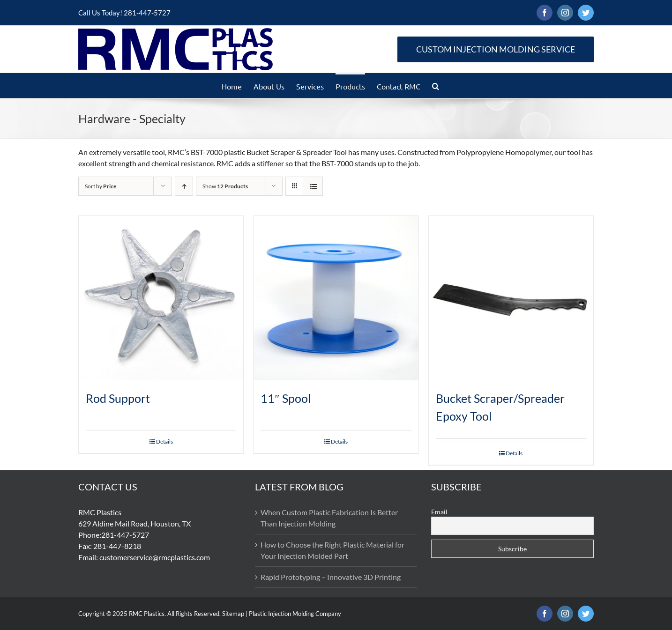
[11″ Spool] (336, 298)
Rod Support (118, 398)
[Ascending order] (184, 186)
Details (164, 441)
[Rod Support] (161, 298)
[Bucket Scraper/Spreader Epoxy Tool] (511, 298)
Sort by (101, 186)
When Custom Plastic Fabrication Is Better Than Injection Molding (329, 518)
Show (225, 186)
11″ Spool (285, 398)
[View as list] (313, 186)
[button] (436, 85)
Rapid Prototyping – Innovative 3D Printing (331, 577)
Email (439, 512)
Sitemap (233, 614)
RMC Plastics (147, 614)
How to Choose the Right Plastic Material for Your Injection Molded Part (332, 550)
